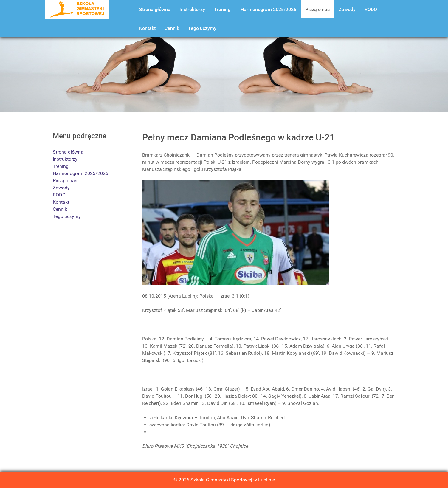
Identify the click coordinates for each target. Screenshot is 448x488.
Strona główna (68, 152)
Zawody (61, 188)
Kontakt (61, 202)
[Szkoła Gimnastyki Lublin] (77, 9)
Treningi (61, 166)
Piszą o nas (65, 181)
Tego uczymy (67, 216)
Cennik (60, 209)
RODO (59, 195)
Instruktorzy (65, 159)
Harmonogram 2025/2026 (80, 173)
